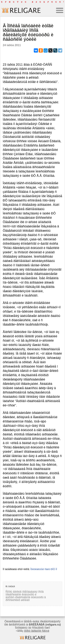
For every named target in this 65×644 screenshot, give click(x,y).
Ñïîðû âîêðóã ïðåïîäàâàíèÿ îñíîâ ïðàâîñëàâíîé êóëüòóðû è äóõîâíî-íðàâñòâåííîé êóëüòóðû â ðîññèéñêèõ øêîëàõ (26, 596)
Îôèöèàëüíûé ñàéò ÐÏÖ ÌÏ (44, 569)
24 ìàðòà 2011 (12, 45)
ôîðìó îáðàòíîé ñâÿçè (37, 631)
